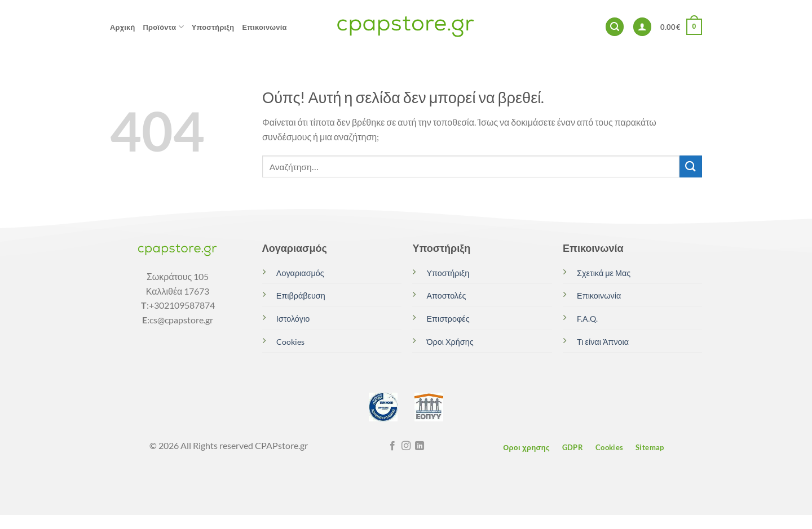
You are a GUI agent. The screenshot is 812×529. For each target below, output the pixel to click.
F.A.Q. (587, 319)
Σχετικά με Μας (604, 273)
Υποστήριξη (213, 27)
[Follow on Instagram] (406, 446)
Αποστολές (446, 295)
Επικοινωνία (264, 27)
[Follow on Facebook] (392, 446)
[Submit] (691, 166)
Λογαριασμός (300, 273)
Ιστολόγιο (293, 319)
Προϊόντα (164, 27)
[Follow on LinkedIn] (420, 446)
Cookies (290, 342)
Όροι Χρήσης (450, 342)
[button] (615, 27)
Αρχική (123, 27)
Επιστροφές (448, 319)
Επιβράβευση (301, 295)
